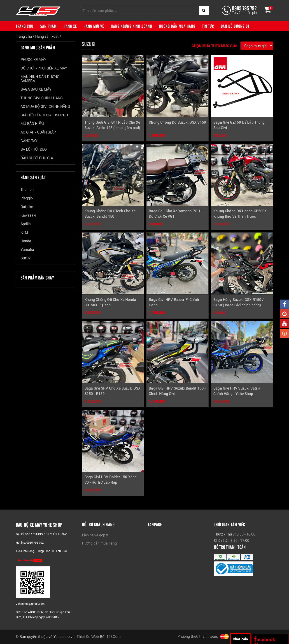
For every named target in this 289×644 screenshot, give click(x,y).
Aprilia (26, 224)
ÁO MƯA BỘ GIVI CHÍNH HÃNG (45, 107)
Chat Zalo (240, 639)
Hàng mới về (94, 26)
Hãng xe (70, 26)
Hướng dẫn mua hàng (177, 26)
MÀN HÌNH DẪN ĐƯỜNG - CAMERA (41, 79)
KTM (24, 232)
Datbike (27, 207)
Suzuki (26, 258)
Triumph (27, 190)
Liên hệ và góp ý (95, 535)
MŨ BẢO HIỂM (32, 124)
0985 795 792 (244, 8)
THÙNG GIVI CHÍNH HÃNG (42, 98)
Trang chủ (25, 26)
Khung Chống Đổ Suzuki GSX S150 (177, 122)
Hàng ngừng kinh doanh (132, 26)
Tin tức (208, 26)
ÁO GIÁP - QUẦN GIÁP (38, 132)
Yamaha (27, 250)
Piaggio (27, 198)
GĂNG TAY (29, 141)
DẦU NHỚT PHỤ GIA (37, 158)
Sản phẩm (48, 26)
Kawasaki (28, 215)
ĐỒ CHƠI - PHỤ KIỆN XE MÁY (44, 68)
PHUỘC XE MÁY (33, 60)
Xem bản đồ (30, 560)
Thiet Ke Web (88, 637)
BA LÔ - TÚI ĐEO (34, 149)
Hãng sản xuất (47, 36)
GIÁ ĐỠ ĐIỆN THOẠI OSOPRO (44, 115)
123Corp (114, 637)
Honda (26, 241)
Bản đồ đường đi (235, 26)
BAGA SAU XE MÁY (36, 89)
